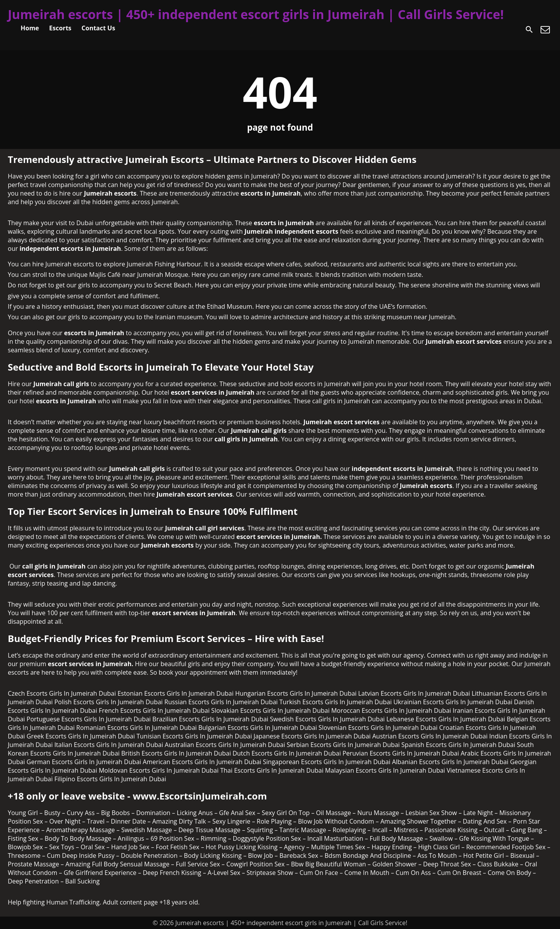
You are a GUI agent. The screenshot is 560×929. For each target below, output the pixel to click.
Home (30, 28)
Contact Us (99, 28)
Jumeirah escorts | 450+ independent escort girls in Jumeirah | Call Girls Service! (256, 14)
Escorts (60, 28)
